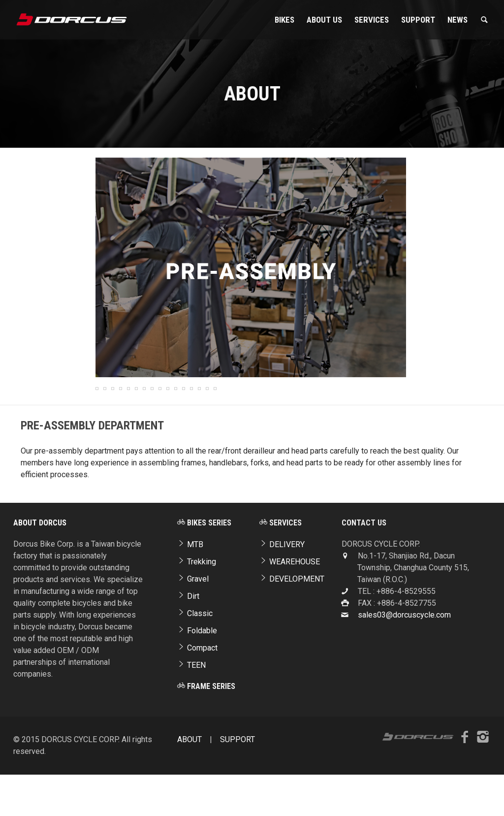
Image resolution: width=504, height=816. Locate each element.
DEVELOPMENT (292, 622)
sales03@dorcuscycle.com (404, 658)
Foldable (197, 674)
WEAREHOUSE (290, 605)
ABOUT (189, 783)
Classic (195, 657)
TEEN (191, 708)
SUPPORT (418, 20)
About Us (324, 20)
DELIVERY (282, 588)
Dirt (188, 639)
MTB (190, 588)
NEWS (457, 20)
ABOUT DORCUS (40, 566)
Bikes (284, 20)
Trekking (197, 605)
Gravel (193, 622)
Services (372, 20)
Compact (197, 691)
